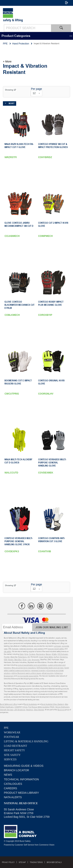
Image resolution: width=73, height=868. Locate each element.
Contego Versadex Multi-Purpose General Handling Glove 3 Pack (19, 541)
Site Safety (12, 755)
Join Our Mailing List (52, 627)
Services (10, 759)
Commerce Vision (47, 845)
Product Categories (16, 36)
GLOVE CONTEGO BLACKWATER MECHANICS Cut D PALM (19, 305)
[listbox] (36, 93)
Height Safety (14, 750)
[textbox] (27, 28)
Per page (36, 89)
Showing (11, 90)
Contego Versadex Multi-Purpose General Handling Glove (52, 463)
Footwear (11, 737)
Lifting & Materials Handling (26, 741)
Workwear (12, 733)
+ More (7, 61)
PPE (6, 728)
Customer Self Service (24, 845)
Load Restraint (15, 746)
